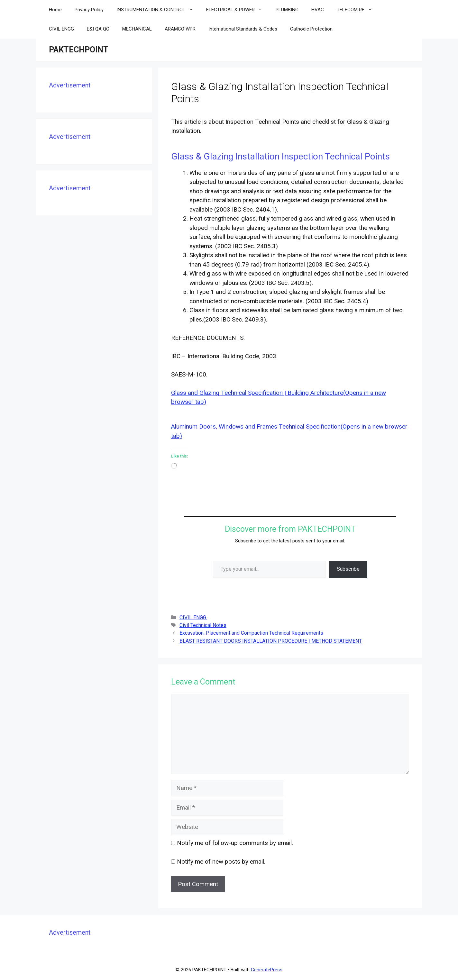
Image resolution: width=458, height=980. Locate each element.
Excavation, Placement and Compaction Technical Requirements (251, 633)
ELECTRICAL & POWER (238, 10)
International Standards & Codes (243, 29)
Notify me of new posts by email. (221, 862)
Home (55, 10)
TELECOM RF (358, 10)
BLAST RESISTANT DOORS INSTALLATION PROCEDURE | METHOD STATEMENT (271, 641)
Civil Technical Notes (203, 625)
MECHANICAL (137, 29)
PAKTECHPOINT (79, 50)
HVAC (318, 10)
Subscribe (348, 569)
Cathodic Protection (311, 29)
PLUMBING (287, 10)
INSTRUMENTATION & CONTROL (158, 10)
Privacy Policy (89, 10)
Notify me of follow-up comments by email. (235, 843)
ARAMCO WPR (180, 29)
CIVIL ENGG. (193, 617)
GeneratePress (267, 970)
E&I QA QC (98, 29)
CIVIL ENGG (61, 29)
